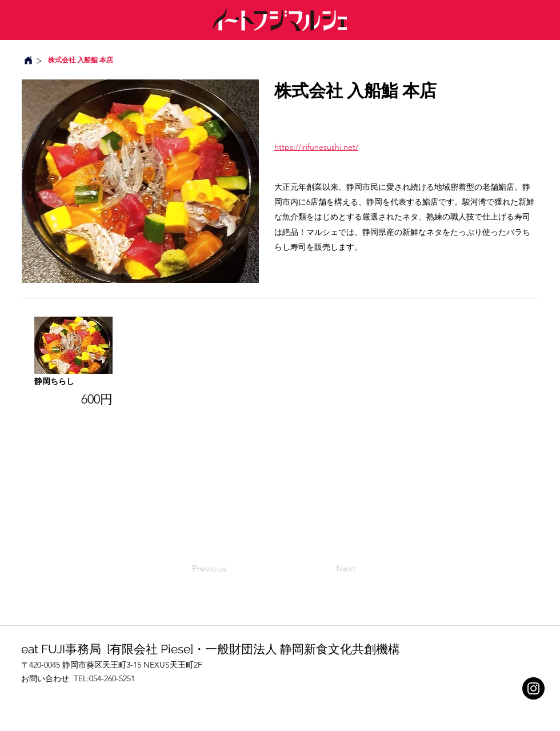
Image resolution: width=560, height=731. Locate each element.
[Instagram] (533, 688)
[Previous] (230, 569)
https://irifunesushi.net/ (316, 147)
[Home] (28, 60)
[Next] (327, 569)
